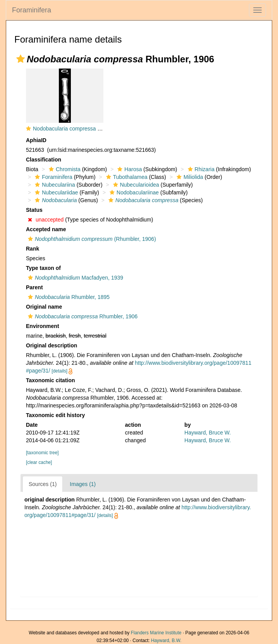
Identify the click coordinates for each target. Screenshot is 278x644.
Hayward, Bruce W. (208, 433)
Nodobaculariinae (133, 192)
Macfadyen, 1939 (75, 278)
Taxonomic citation (51, 380)
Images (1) (83, 484)
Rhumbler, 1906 (82, 316)
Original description (51, 345)
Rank (33, 249)
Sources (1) (43, 484)
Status (34, 210)
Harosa (129, 169)
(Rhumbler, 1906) (91, 239)
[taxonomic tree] (42, 453)
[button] (21, 59)
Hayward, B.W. (166, 641)
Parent (34, 287)
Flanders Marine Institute (156, 633)
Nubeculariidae (55, 192)
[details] (59, 371)
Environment (43, 326)
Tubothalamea (126, 177)
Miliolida (189, 177)
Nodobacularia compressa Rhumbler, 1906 (84, 129)
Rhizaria (200, 169)
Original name (44, 307)
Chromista (64, 169)
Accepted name (46, 229)
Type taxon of (43, 268)
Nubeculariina (54, 185)
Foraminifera (32, 10)
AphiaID (36, 140)
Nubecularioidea (135, 185)
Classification (44, 160)
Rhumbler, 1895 (68, 297)
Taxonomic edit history (55, 415)
